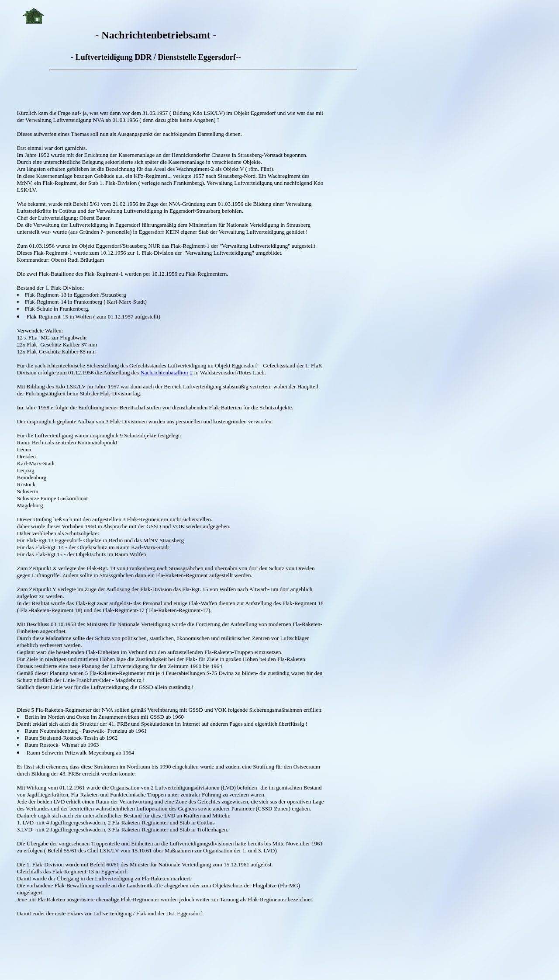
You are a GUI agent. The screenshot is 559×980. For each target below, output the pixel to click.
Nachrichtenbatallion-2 (166, 372)
